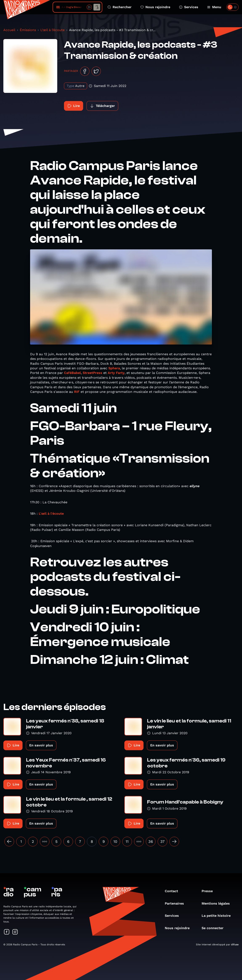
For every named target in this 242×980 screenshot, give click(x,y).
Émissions (28, 30)
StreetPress (92, 373)
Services (189, 7)
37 (162, 841)
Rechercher (120, 7)
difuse (235, 944)
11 (127, 841)
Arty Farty (116, 373)
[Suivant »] (174, 842)
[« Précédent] (9, 842)
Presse (209, 891)
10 (115, 841)
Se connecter (215, 928)
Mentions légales (218, 903)
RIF (77, 392)
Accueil (9, 30)
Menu (214, 7)
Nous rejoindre (155, 7)
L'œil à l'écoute (51, 514)
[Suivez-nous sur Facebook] (7, 932)
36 (151, 841)
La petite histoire (218, 916)
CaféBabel (72, 373)
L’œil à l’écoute (53, 30)
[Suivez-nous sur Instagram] (15, 932)
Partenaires (176, 903)
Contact (174, 891)
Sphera (114, 368)
